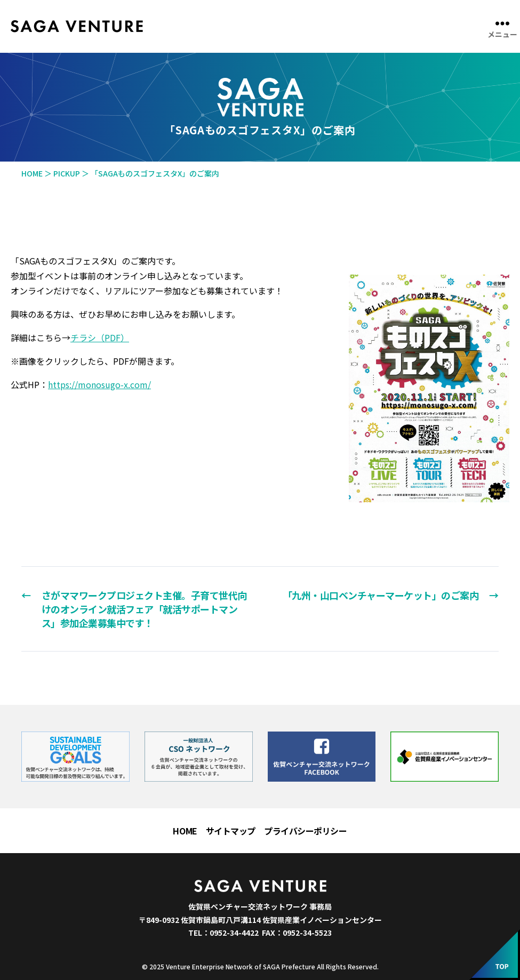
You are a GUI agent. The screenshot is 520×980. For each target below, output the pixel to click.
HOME (185, 831)
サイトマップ (231, 831)
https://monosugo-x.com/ (99, 384)
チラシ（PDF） (100, 338)
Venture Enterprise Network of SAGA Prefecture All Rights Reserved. (272, 966)
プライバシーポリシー (306, 831)
